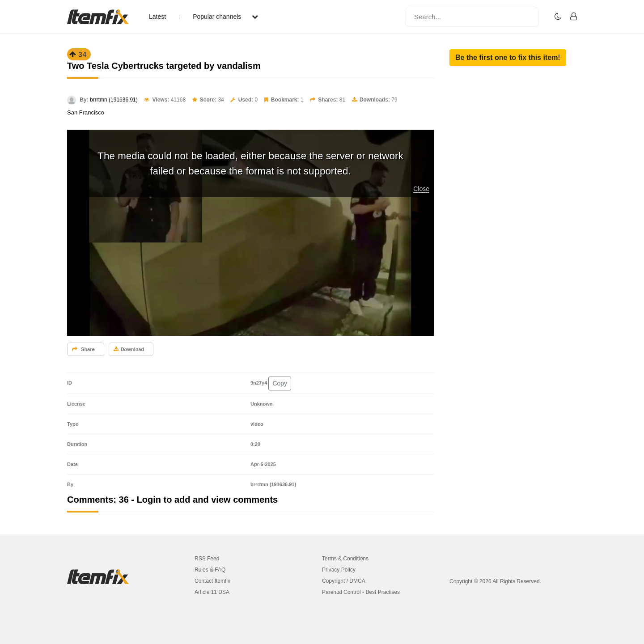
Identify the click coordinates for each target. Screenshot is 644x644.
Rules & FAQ (210, 570)
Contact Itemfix (212, 581)
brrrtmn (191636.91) (114, 100)
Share (83, 349)
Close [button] (421, 189)
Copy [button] (280, 383)
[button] (508, 58)
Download (129, 349)
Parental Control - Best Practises (361, 592)
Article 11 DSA (212, 592)
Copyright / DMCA (344, 581)
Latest (157, 17)
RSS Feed (207, 559)
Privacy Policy (339, 570)
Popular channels (225, 17)
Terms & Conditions (345, 559)
